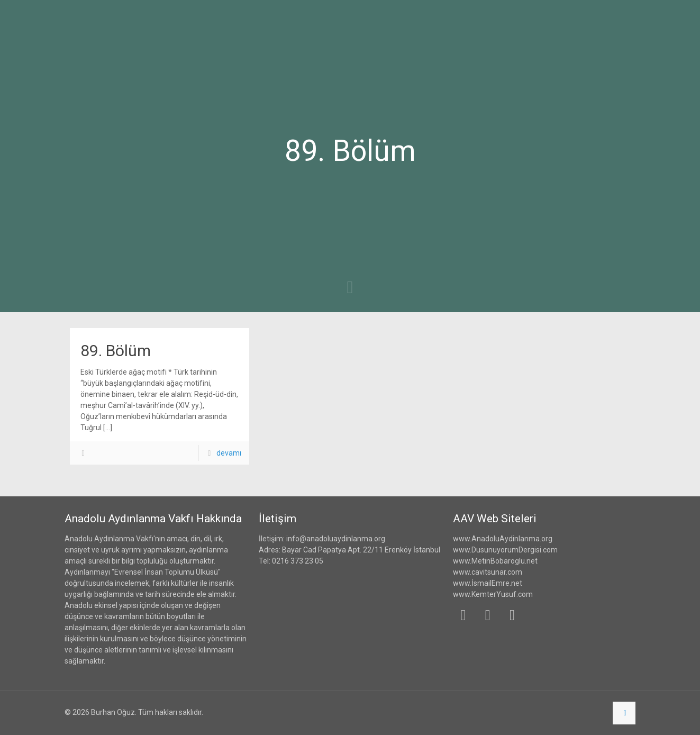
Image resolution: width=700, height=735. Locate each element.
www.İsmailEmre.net (488, 583)
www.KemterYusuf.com (493, 594)
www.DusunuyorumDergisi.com (505, 550)
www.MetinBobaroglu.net (495, 561)
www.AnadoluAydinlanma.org (503, 539)
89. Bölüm (116, 351)
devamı (229, 453)
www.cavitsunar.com (488, 572)
